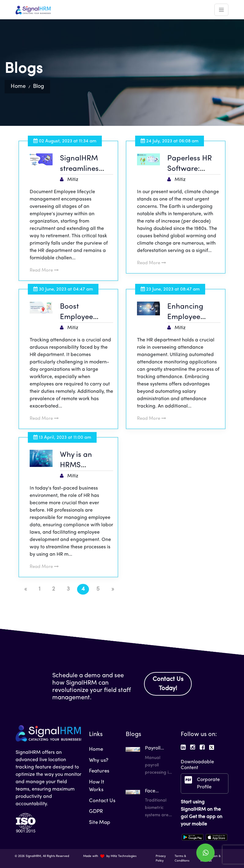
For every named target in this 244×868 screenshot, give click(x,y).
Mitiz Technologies (124, 856)
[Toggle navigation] (221, 10)
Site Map (100, 823)
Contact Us (102, 801)
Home (18, 86)
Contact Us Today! (168, 684)
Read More (44, 271)
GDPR (96, 812)
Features (99, 771)
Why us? (99, 760)
